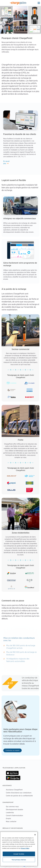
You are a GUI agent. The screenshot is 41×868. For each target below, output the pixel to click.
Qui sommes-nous (12, 807)
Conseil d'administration (14, 815)
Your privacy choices (19, 860)
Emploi (8, 818)
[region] (19, 849)
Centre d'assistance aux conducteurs (19, 793)
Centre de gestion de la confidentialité (19, 796)
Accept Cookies (19, 854)
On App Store (12, 773)
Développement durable (14, 810)
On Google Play (13, 778)
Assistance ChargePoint (14, 790)
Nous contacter (11, 821)
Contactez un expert (12, 750)
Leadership (10, 812)
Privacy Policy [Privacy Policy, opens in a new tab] (25, 848)
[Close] (35, 835)
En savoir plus (6, 162)
